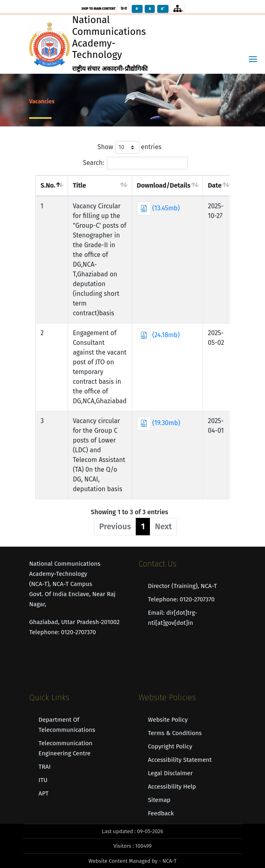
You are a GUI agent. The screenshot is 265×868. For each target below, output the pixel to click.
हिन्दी (124, 9)
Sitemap (159, 800)
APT (44, 793)
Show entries (129, 147)
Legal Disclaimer (170, 773)
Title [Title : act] (80, 185)
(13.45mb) (158, 208)
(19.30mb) (159, 423)
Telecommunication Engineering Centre (65, 748)
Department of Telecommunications (67, 725)
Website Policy (168, 720)
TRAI (45, 767)
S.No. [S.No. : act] (48, 185)
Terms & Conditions (175, 733)
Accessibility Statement (180, 760)
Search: (136, 163)
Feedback (161, 813)
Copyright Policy (170, 746)
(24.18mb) (158, 335)
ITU (43, 780)
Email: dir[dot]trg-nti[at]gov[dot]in (173, 618)
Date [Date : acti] (215, 185)
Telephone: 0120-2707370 (181, 599)
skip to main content (98, 9)
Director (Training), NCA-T (182, 586)
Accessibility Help (172, 787)
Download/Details (164, 185)
